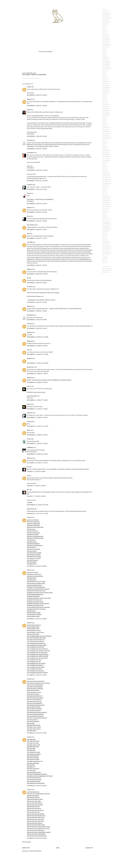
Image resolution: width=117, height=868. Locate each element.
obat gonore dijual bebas (33, 544)
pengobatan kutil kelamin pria (34, 600)
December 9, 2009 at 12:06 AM (37, 274)
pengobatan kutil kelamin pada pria (36, 587)
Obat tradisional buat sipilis (34, 754)
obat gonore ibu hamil (32, 572)
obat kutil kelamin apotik (33, 627)
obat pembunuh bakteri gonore (35, 546)
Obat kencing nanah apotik (34, 801)
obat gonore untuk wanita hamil (35, 576)
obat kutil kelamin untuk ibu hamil (35, 632)
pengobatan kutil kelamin (33, 596)
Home (58, 848)
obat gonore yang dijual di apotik (35, 538)
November (106, 14)
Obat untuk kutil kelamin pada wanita (36, 638)
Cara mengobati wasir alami (34, 660)
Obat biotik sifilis (31, 750)
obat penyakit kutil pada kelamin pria (36, 591)
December (106, 39)
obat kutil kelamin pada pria (34, 625)
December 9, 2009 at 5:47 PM (37, 328)
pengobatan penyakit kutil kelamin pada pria (38, 589)
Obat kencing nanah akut (33, 812)
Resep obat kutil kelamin (33, 722)
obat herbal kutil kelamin (33, 792)
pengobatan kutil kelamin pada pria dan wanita (39, 598)
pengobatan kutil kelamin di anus (35, 605)
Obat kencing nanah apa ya (34, 808)
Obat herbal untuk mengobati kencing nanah (38, 829)
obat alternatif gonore (32, 531)
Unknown (29, 422)
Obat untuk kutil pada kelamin (35, 703)
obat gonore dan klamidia (33, 549)
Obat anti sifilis (31, 723)
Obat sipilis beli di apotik (33, 741)
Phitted (29, 193)
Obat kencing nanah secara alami (36, 821)
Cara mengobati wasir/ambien (35, 669)
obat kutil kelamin (31, 611)
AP (28, 278)
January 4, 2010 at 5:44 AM (36, 471)
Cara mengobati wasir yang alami (35, 671)
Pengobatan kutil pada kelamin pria (36, 640)
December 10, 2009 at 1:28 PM (37, 374)
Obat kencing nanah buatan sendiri (36, 825)
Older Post (89, 848)
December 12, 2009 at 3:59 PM (37, 435)
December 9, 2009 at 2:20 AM (37, 302)
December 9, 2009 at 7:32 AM (37, 311)
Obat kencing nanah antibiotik (35, 803)
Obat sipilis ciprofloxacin (33, 769)
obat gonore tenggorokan (33, 522)
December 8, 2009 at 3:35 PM (37, 212)
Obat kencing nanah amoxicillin (35, 805)
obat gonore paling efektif (33, 524)
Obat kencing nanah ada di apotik (36, 814)
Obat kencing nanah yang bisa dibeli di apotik (38, 827)
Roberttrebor (30, 315)
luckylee (29, 87)
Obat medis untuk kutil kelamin (35, 687)
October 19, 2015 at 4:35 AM (37, 566)
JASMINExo (30, 448)
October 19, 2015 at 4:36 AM (37, 619)
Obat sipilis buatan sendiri (34, 745)
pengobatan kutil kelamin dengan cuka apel (38, 604)
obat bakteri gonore (32, 542)
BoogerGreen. (31, 367)
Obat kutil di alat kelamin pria (34, 701)
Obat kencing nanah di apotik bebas (36, 834)
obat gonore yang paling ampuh (35, 536)
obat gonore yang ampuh (33, 533)
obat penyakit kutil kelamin (34, 781)
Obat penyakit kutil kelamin (34, 707)
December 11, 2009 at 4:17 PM (37, 417)
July (104, 26)
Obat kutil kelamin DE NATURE (35, 689)
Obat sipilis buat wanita (33, 743)
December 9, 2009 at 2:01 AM (37, 283)
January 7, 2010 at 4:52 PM (36, 496)
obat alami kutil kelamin (33, 796)
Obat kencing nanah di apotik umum (36, 816)
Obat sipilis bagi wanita (33, 747)
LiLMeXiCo (30, 185)
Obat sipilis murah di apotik (34, 727)
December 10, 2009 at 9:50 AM (37, 346)
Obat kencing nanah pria (33, 797)
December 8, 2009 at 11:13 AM (37, 170)
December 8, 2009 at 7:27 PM (37, 238)
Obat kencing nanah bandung (34, 823)
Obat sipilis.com (31, 767)
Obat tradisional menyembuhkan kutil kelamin (39, 683)
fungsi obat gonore (32, 562)
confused (29, 324)
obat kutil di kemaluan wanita (34, 585)
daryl (28, 234)
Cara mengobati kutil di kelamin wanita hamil (38, 607)
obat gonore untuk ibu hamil (34, 574)
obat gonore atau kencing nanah (35, 527)
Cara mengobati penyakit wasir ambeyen (37, 673)
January (105, 37)
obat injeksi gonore (32, 580)
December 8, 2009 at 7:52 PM (37, 265)
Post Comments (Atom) (35, 851)
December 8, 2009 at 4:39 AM (37, 95)
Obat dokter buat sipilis (33, 758)
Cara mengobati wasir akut (34, 662)
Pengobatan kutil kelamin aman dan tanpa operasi (40, 593)
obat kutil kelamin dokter (33, 634)
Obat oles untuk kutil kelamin (34, 700)
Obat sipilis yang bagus (33, 763)
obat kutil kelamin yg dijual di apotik (36, 583)
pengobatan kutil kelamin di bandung (36, 609)
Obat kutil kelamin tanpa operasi (35, 698)
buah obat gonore (31, 547)
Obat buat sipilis (31, 749)
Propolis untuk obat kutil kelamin (35, 716)
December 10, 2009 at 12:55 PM (38, 363)
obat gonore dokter (32, 551)
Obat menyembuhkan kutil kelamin (36, 681)
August (105, 20)
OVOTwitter (106, 272)
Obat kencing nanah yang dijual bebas (37, 836)
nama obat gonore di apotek (34, 553)
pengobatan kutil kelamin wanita (35, 602)
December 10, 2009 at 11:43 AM (38, 354)
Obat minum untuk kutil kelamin (35, 685)
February (106, 12)
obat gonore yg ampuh (33, 535)
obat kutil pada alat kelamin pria (35, 595)
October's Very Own (9, 14)
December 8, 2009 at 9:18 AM (37, 149)
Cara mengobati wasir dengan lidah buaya (38, 654)
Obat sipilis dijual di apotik (34, 725)
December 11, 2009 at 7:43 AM (37, 409)
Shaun (29, 216)
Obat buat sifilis (31, 765)
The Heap (29, 140)
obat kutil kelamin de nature (34, 631)
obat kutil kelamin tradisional (34, 615)
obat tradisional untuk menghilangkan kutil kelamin (40, 776)
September (106, 18)
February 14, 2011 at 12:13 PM (37, 514)
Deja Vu (29, 386)
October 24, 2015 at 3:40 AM (37, 733)
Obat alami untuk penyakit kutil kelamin (37, 718)
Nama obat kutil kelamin (33, 694)
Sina (28, 350)
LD (28, 475)
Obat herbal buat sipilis (33, 756)
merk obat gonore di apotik (34, 558)
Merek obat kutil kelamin (33, 690)
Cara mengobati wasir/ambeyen (35, 665)
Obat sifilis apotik (31, 739)
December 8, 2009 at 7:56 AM (37, 106)
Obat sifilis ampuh (31, 731)
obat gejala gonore (32, 564)
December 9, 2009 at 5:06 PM (37, 320)
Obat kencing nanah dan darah (35, 799)
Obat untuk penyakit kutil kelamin (35, 714)
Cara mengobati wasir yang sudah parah (37, 649)
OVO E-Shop (106, 267)
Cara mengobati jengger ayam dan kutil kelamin (39, 636)
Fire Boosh (30, 287)
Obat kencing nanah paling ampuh (36, 818)
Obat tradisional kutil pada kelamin (36, 705)
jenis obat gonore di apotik (34, 555)
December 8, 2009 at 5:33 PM (37, 221)
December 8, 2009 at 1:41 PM (37, 189)
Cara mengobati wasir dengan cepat (36, 643)
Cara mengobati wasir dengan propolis (37, 645)
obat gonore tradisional (33, 520)
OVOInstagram (107, 270)
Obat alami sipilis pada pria (34, 729)
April (104, 31)
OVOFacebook (107, 268)
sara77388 (30, 242)
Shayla (29, 110)
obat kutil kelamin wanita (33, 616)
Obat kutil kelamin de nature (34, 692)
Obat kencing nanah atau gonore (35, 810)
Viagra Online (30, 509)
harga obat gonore (32, 578)
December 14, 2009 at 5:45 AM (37, 454)
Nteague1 (29, 99)
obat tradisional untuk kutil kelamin (36, 783)
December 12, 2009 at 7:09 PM (37, 444)
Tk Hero (29, 439)
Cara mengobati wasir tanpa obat (35, 647)
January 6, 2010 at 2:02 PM (36, 486)
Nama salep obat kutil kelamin (35, 696)
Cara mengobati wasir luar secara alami (37, 653)
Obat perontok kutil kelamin (34, 711)
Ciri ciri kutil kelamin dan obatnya (35, 642)
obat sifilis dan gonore (33, 560)
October (105, 16)
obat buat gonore (31, 540)
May (104, 30)
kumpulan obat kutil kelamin (34, 778)
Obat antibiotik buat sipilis (33, 752)
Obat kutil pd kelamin (32, 720)
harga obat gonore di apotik (34, 556)
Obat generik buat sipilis (33, 759)
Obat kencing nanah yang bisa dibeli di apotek (39, 832)
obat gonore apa (31, 529)
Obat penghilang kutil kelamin (34, 709)
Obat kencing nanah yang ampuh (35, 819)
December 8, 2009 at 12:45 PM (37, 181)
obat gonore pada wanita (33, 525)
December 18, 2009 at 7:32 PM (37, 463)
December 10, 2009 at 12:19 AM (38, 337)
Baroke (29, 430)
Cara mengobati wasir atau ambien (36, 667)
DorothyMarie (30, 153)
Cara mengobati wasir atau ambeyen (36, 664)
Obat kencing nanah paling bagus (36, 830)
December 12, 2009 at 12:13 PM (38, 426)
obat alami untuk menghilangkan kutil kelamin (39, 794)
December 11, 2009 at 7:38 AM (37, 400)
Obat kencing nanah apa (33, 807)
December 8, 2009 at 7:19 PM (37, 230)
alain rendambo (31, 225)
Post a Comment (27, 842)
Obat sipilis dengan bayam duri (35, 761)
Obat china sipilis (31, 770)
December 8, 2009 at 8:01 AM (37, 136)
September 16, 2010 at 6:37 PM (38, 505)
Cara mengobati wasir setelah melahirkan (38, 656)
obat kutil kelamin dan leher (34, 772)
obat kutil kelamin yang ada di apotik (36, 582)
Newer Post (26, 848)
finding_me (30, 458)
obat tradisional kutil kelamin (34, 780)
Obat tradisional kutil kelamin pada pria (37, 712)
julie (28, 467)
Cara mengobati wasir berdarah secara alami (38, 651)
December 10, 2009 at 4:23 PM (37, 382)
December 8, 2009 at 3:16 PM (37, 204)
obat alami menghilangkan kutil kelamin (37, 774)
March (104, 33)
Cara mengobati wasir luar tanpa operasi (37, 658)
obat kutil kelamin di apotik (34, 613)
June (104, 28)
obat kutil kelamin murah (33, 629)
